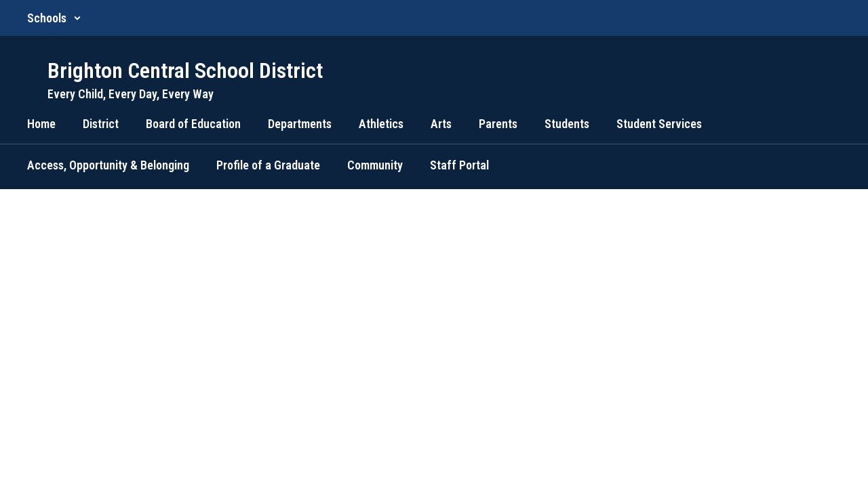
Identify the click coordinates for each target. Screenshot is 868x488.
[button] (54, 18)
